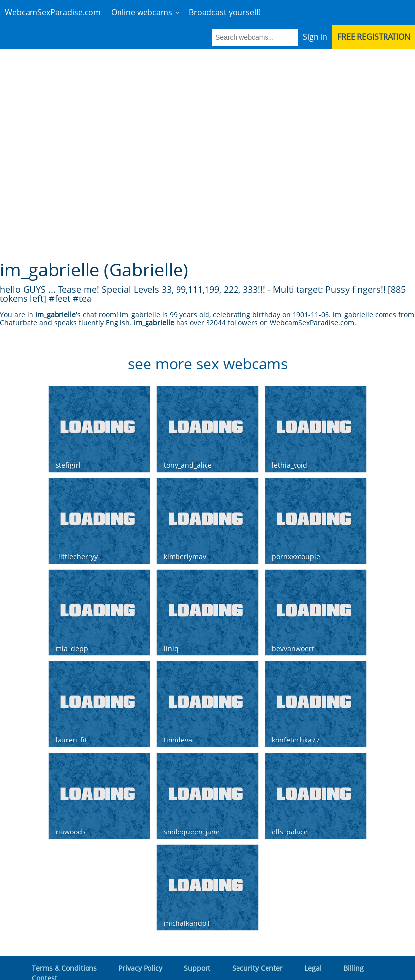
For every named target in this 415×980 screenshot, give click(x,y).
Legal (313, 943)
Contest (44, 953)
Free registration (374, 12)
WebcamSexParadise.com (53, 12)
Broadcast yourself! (225, 12)
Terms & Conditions (64, 943)
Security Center (257, 943)
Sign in (315, 12)
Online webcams (142, 12)
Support (197, 943)
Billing (354, 943)
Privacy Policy (140, 943)
